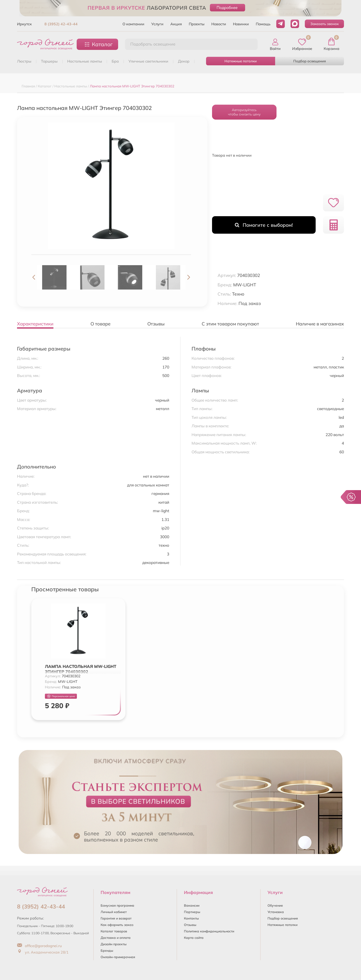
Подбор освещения (310, 61)
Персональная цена (61, 696)
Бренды (107, 951)
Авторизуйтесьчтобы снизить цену (244, 112)
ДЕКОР (184, 61)
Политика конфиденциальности (209, 931)
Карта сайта (194, 938)
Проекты (197, 24)
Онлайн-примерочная (118, 957)
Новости (219, 24)
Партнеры (192, 912)
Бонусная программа (117, 905)
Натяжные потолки (241, 61)
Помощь (263, 24)
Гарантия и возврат (116, 918)
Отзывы (190, 925)
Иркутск (24, 24)
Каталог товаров (114, 931)
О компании (133, 24)
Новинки (241, 24)
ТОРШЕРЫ (49, 61)
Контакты (191, 918)
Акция (176, 24)
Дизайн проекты (114, 944)
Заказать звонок (325, 24)
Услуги (157, 24)
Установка (276, 912)
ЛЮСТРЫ (24, 61)
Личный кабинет (114, 912)
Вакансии (192, 905)
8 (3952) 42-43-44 (61, 24)
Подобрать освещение (153, 44)
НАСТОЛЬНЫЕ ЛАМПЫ (85, 61)
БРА (115, 61)
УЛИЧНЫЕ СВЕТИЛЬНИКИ (148, 61)
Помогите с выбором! (264, 225)
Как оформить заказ (117, 925)
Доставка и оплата (116, 938)
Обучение (275, 905)
